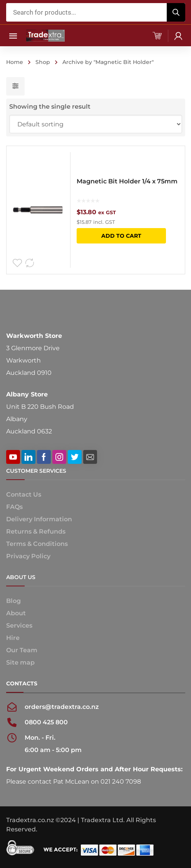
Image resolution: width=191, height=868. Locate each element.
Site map (20, 662)
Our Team (22, 650)
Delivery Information (39, 519)
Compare (30, 263)
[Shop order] (96, 124)
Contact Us (24, 494)
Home (15, 62)
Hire (13, 638)
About (16, 613)
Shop (43, 62)
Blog (13, 601)
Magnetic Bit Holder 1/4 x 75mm (127, 181)
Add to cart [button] (121, 236)
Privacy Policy (28, 556)
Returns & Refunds (36, 531)
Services (19, 625)
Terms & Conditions (37, 544)
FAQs (14, 507)
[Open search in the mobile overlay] (96, 12)
